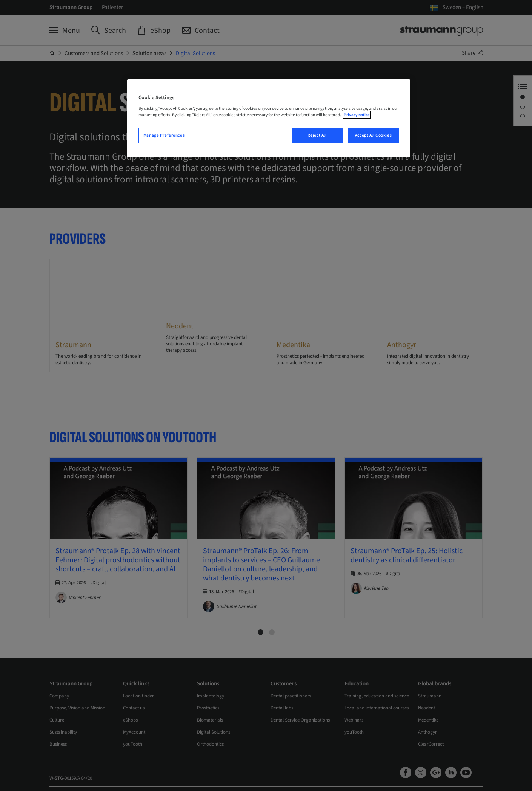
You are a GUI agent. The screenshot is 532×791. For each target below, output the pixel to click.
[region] (269, 118)
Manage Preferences (164, 135)
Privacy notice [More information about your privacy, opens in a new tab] (357, 115)
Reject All (317, 135)
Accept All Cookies (373, 135)
